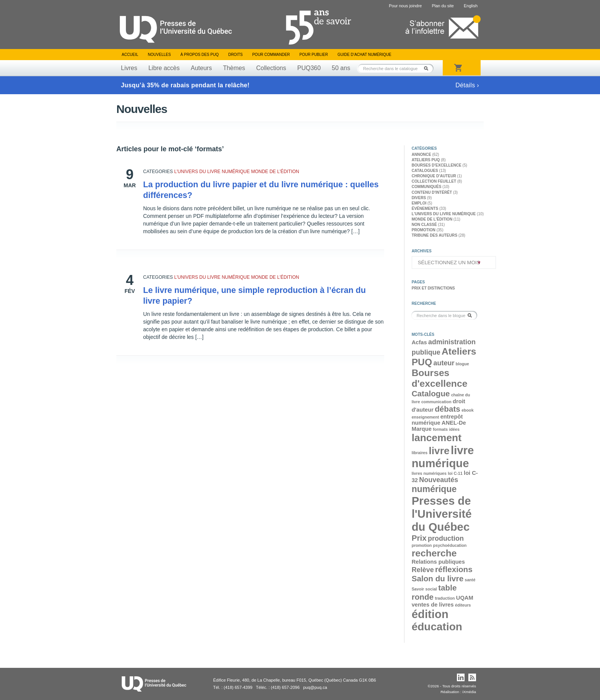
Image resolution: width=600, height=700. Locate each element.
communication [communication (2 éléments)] (436, 402)
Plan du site (443, 6)
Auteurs (201, 68)
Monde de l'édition (275, 172)
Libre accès (164, 68)
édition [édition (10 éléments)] (430, 614)
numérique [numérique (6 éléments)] (434, 489)
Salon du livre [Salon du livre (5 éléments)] (438, 578)
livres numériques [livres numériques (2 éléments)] (429, 473)
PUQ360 (309, 68)
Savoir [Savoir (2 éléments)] (418, 589)
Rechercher (428, 68)
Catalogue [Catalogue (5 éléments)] (431, 393)
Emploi (419, 203)
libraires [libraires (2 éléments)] (420, 453)
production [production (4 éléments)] (446, 538)
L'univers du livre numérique (212, 172)
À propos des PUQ (199, 55)
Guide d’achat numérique (364, 55)
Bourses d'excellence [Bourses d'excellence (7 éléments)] (440, 378)
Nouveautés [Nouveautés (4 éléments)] (439, 480)
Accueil (130, 55)
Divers (419, 198)
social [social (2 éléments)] (431, 589)
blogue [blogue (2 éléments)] (462, 364)
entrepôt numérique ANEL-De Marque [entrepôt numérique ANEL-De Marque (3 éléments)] (439, 423)
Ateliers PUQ (426, 160)
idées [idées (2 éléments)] (454, 429)
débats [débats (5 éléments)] (448, 409)
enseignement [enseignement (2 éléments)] (426, 417)
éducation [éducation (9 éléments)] (437, 627)
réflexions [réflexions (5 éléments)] (454, 569)
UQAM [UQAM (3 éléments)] (465, 598)
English (471, 6)
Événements (425, 209)
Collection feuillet (434, 181)
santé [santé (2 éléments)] (470, 580)
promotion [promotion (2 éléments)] (422, 545)
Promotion (424, 230)
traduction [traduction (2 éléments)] (445, 598)
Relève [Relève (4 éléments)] (423, 570)
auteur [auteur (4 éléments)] (444, 363)
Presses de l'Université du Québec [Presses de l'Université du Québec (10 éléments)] (442, 514)
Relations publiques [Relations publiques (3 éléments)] (438, 562)
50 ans (341, 68)
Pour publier (314, 55)
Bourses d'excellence (437, 165)
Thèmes (234, 68)
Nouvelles (159, 55)
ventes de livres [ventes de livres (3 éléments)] (433, 605)
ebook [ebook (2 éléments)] (467, 410)
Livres (129, 68)
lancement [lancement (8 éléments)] (437, 438)
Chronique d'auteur (434, 176)
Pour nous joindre (405, 6)
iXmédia (469, 692)
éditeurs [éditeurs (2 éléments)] (463, 605)
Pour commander (271, 55)
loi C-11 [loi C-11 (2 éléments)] (455, 473)
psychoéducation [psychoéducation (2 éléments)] (450, 545)
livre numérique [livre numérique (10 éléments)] (443, 457)
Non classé (424, 225)
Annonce (421, 155)
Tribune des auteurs (435, 235)
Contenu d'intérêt (432, 192)
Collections (271, 68)
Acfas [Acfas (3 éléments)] (419, 342)
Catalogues (425, 171)
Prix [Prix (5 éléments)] (419, 538)
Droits (235, 55)
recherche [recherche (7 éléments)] (434, 553)
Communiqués (427, 187)
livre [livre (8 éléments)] (439, 451)
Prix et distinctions (433, 288)
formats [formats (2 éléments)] (440, 429)
